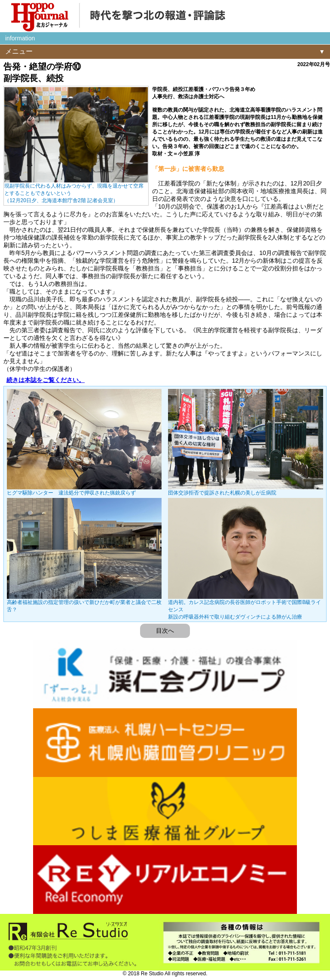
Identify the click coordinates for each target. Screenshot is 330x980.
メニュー (19, 51)
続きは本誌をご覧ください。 (46, 380)
